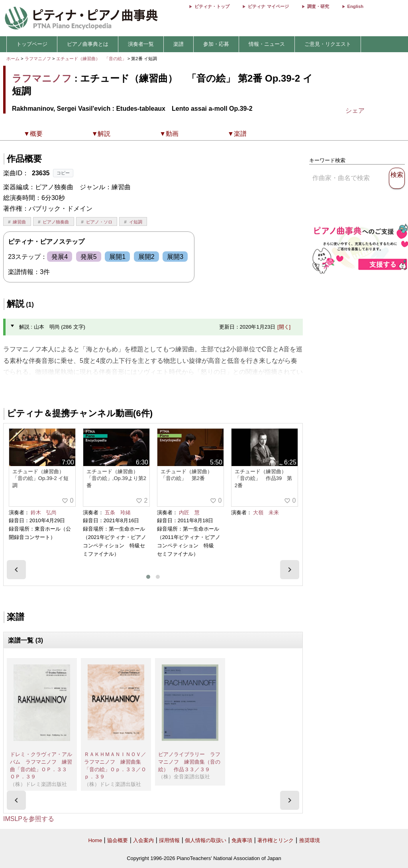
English (355, 6)
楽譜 (178, 44)
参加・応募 (216, 44)
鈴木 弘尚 (44, 512)
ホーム (13, 59)
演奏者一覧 (141, 44)
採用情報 (169, 840)
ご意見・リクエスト (328, 44)
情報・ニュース (267, 44)
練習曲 (19, 222)
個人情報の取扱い (206, 840)
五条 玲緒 (118, 512)
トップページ (32, 44)
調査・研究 (318, 6)
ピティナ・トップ (212, 6)
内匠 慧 (189, 512)
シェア (355, 111)
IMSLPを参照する (29, 819)
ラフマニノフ (38, 59)
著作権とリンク (276, 840)
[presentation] (16, 570)
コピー (63, 173)
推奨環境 (310, 840)
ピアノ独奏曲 (56, 222)
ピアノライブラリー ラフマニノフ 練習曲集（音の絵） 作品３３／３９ (189, 762)
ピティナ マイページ (268, 6)
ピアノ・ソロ (99, 222)
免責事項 (242, 840)
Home (95, 840)
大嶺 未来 (266, 512)
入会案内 (143, 840)
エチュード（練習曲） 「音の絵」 (92, 59)
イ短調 (136, 222)
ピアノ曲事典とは (88, 44)
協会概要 (118, 840)
